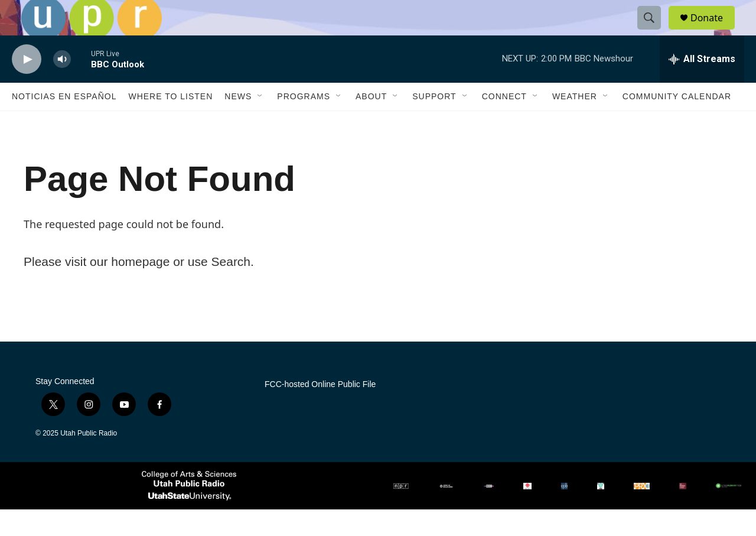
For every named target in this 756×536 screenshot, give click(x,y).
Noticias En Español (64, 123)
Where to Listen (170, 123)
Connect (504, 123)
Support (434, 123)
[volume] (62, 86)
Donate (714, 31)
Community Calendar (677, 123)
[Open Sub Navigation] (260, 123)
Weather (575, 123)
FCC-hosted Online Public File (320, 411)
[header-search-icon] (654, 31)
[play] (27, 86)
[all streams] (702, 86)
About (371, 123)
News (238, 123)
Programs (304, 123)
